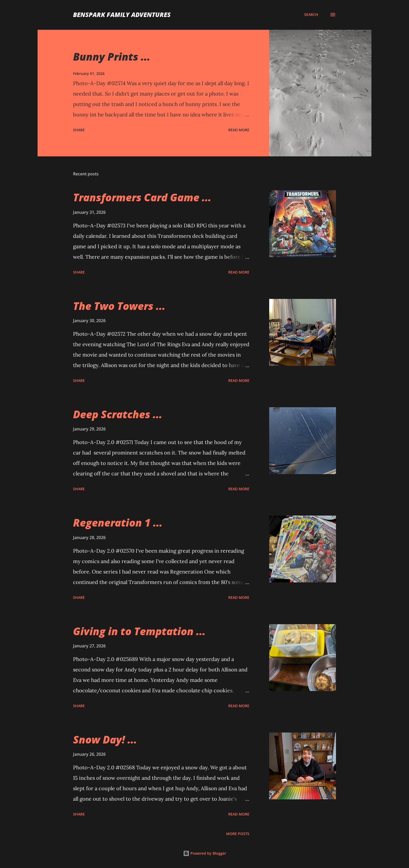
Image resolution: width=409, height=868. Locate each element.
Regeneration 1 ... (118, 522)
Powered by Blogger (205, 853)
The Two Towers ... (119, 306)
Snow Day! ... (105, 739)
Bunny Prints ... (112, 57)
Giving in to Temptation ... (139, 631)
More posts (238, 834)
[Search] (311, 15)
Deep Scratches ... (118, 414)
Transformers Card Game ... (142, 197)
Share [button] (79, 130)
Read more (239, 130)
